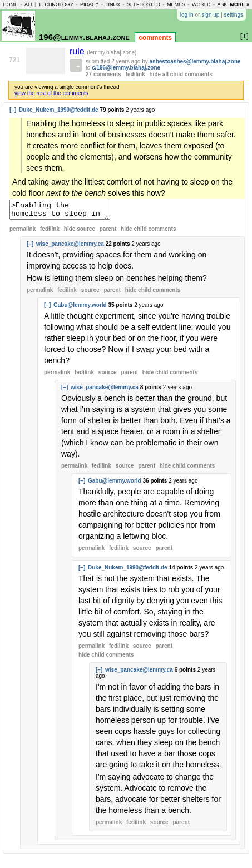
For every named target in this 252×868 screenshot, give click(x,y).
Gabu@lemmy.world (80, 308)
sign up (210, 15)
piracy (90, 4)
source (90, 293)
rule (78, 51)
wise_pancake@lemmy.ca (70, 247)
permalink (23, 232)
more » (239, 4)
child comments (148, 232)
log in (187, 15)
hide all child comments (181, 74)
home (10, 4)
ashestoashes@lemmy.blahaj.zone (195, 61)
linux (113, 4)
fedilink (135, 74)
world (201, 4)
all (29, 4)
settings (234, 15)
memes (176, 4)
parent (108, 232)
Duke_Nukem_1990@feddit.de (59, 110)
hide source (80, 232)
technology (56, 4)
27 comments (103, 74)
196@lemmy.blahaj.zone (84, 37)
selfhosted (144, 4)
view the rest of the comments (51, 93)
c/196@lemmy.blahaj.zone (126, 68)
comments (155, 38)
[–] (13, 110)
